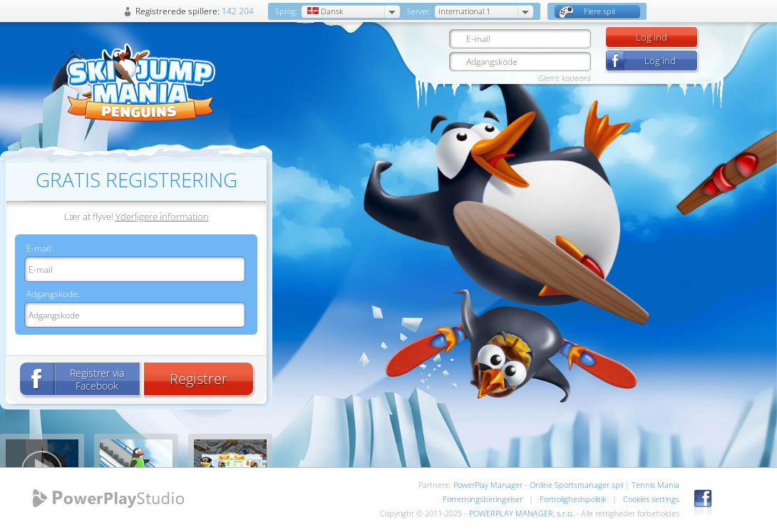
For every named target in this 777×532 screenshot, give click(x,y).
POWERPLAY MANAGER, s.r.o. (521, 513)
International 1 (464, 11)
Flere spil (587, 12)
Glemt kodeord (565, 78)
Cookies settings (651, 499)
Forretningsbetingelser (483, 499)
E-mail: (40, 248)
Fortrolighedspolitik (573, 499)
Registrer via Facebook (97, 379)
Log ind (652, 37)
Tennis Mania (655, 485)
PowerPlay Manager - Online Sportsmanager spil (538, 485)
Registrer (199, 379)
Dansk (324, 11)
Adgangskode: (53, 294)
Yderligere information (162, 217)
